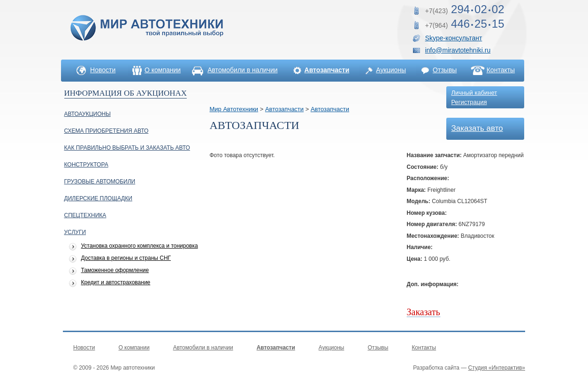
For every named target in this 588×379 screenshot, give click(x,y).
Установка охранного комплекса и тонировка (140, 246)
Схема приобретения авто (107, 131)
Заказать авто (477, 128)
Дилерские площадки (98, 198)
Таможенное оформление (115, 270)
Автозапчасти (284, 109)
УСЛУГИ (75, 232)
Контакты (501, 70)
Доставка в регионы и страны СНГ (126, 258)
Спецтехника (85, 215)
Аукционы (391, 70)
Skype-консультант (454, 38)
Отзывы (445, 70)
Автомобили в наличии (242, 70)
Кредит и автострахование (116, 283)
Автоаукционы (88, 114)
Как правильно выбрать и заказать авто (127, 148)
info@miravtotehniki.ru (458, 50)
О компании (163, 70)
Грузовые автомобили (100, 182)
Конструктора (86, 165)
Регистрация (469, 102)
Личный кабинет (474, 93)
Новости (103, 70)
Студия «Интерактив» (497, 368)
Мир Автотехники (234, 109)
